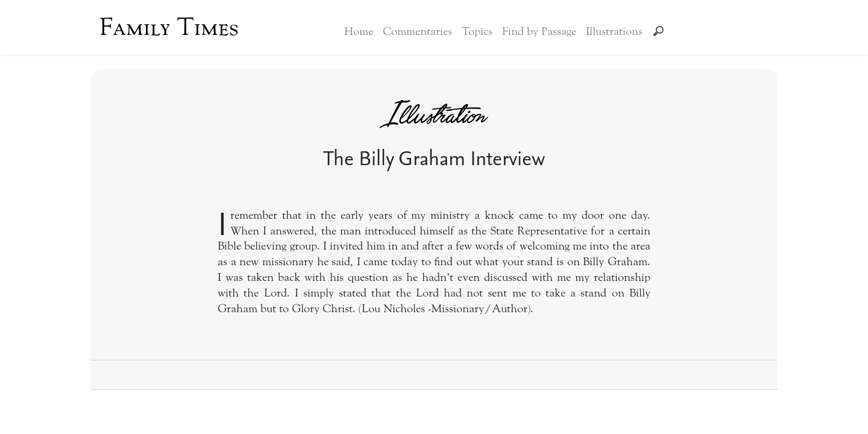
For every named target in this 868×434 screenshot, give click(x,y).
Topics (477, 31)
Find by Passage (539, 31)
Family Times (169, 27)
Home (359, 31)
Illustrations (614, 31)
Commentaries (417, 31)
